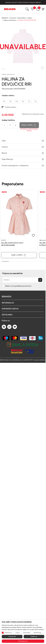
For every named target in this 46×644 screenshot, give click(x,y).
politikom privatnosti (23, 286)
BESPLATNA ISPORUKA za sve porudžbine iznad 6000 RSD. (22, 2)
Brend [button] (23, 153)
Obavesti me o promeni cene (33, 114)
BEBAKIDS (5, 18)
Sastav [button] (23, 147)
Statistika (27, 633)
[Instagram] (9, 327)
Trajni (17, 633)
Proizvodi (13, 18)
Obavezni (8, 633)
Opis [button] (23, 141)
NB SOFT (30, 360)
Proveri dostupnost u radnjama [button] (23, 165)
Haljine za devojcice (10, 20)
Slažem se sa (18, 286)
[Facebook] (4, 327)
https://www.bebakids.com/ (14, 360)
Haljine (30, 18)
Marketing (37, 633)
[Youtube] (15, 327)
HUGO (4, 240)
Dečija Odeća (22, 18)
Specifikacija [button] (23, 159)
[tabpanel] (19, 224)
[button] (38, 9)
